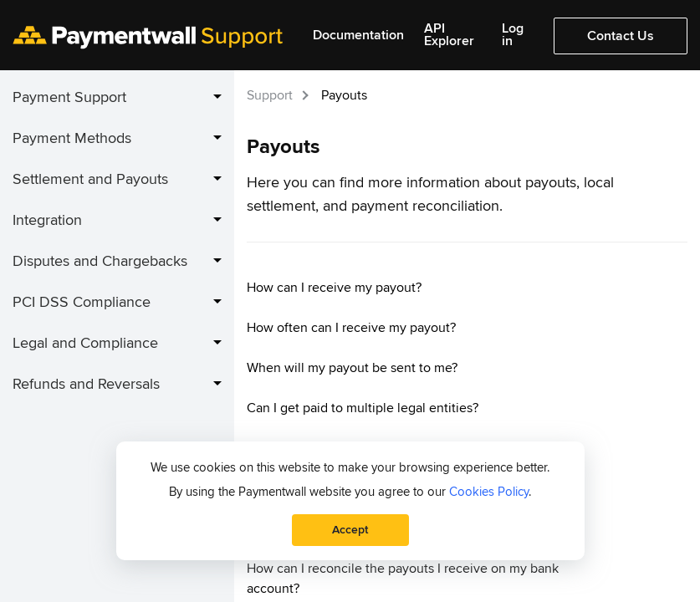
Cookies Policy (489, 492)
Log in (513, 35)
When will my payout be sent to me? (352, 368)
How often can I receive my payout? (351, 328)
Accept (350, 530)
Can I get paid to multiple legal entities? (363, 408)
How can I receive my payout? (334, 288)
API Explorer (449, 35)
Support (270, 95)
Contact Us (621, 36)
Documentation (358, 36)
